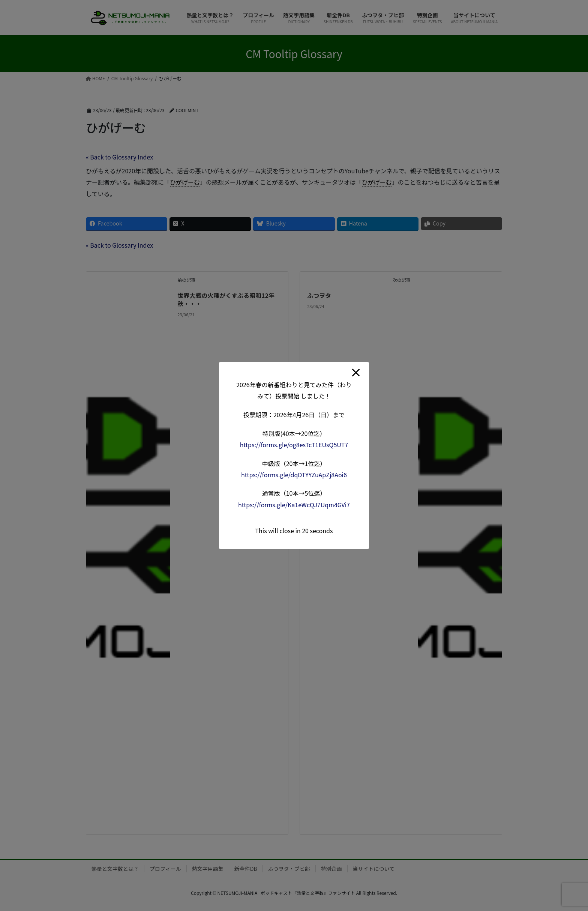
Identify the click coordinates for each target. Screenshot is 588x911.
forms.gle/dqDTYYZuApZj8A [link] (294, 475)
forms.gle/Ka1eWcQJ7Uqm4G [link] (294, 505)
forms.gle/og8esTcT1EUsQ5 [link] (294, 445)
